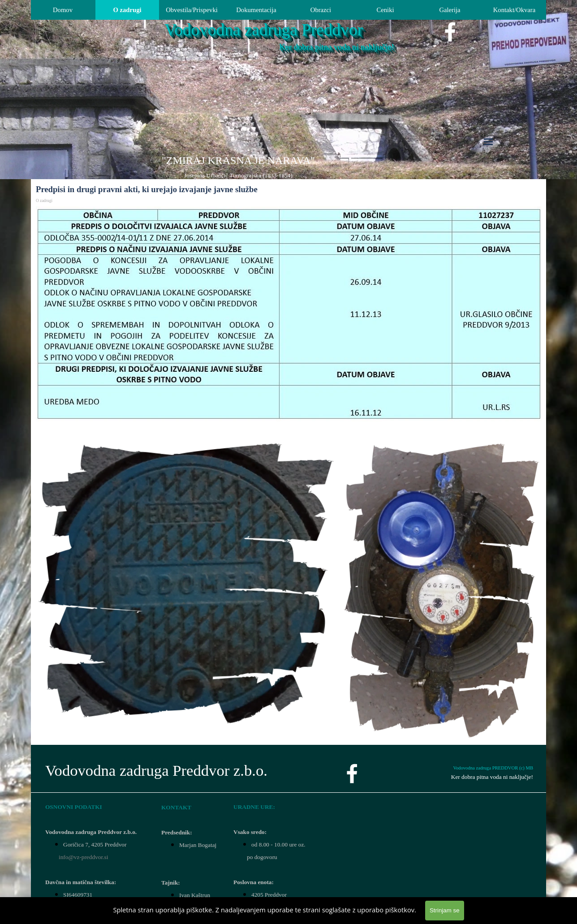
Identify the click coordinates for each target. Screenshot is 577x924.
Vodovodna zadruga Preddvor (264, 30)
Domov (63, 10)
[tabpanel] (238, 167)
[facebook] (450, 32)
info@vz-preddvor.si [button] (83, 857)
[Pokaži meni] (488, 142)
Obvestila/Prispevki (192, 10)
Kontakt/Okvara (514, 10)
